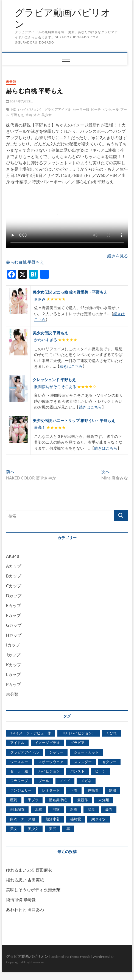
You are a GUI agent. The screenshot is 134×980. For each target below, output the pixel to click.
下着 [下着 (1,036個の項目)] (74, 790)
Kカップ (14, 665)
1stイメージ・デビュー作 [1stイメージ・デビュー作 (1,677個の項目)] (31, 733)
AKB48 (13, 556)
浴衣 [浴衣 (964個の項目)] (74, 809)
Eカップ (13, 605)
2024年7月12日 (20, 101)
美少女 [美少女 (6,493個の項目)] (33, 829)
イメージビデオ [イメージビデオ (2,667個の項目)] (47, 743)
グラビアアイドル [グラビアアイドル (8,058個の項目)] (24, 752)
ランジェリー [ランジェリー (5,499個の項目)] (21, 790)
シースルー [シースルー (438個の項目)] (19, 762)
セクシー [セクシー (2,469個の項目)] (109, 762)
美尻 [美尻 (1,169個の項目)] (52, 829)
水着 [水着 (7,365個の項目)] (38, 809)
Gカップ (14, 625)
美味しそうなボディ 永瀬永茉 (33, 890)
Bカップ (14, 576)
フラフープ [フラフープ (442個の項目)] (19, 781)
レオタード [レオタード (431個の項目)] (51, 790)
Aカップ (14, 566)
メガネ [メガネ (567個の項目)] (86, 781)
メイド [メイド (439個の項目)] (65, 781)
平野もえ (17, 115)
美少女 (47, 115)
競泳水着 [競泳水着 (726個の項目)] (53, 819)
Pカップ (13, 684)
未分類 (11, 81)
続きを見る (118, 256)
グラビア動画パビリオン (63, 18)
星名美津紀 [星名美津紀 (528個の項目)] (58, 800)
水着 (29, 115)
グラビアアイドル (58, 109)
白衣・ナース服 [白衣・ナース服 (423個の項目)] (23, 819)
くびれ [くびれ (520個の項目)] (111, 733)
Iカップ (13, 645)
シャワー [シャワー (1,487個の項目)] (56, 752)
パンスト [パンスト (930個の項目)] (77, 771)
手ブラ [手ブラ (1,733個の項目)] (33, 800)
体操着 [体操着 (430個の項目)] (93, 790)
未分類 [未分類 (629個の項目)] (104, 800)
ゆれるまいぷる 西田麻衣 (29, 870)
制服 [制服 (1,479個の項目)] (113, 790)
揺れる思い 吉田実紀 (25, 880)
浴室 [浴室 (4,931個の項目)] (56, 809)
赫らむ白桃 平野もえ (25, 262)
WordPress (101, 957)
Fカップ (13, 615)
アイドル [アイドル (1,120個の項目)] (17, 743)
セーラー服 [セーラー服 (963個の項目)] (19, 771)
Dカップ (14, 596)
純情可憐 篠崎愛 (21, 899)
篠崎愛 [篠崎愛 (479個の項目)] (76, 819)
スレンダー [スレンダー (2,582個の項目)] (83, 762)
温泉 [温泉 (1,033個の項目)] (91, 809)
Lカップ (13, 674)
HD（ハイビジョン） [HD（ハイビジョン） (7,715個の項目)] (79, 733)
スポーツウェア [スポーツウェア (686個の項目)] (51, 762)
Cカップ (14, 586)
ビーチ (96, 109)
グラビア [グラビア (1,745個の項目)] (77, 743)
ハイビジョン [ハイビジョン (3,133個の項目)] (49, 771)
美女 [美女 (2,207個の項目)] (14, 829)
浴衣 (37, 115)
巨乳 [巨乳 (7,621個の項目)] (14, 800)
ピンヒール (111, 109)
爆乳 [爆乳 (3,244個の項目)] (109, 809)
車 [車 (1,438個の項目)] (68, 829)
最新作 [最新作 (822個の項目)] (83, 800)
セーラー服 (81, 109)
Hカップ (14, 635)
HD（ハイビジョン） (27, 109)
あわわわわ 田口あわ (25, 909)
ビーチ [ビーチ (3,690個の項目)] (100, 771)
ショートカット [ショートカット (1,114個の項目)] (86, 752)
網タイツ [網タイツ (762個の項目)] (99, 819)
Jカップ (13, 655)
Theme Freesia (80, 957)
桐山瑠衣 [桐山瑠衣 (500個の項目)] (17, 809)
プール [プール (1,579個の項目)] (44, 781)
